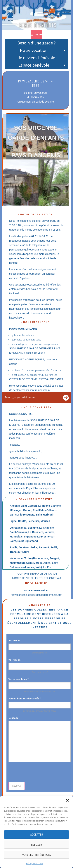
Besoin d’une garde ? (36, 43)
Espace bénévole (42, 65)
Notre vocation (43, 50)
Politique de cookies (35, 863)
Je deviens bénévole (36, 58)
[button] (67, 800)
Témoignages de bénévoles (20, 397)
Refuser (36, 845)
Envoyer (17, 786)
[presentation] (36, 772)
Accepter (37, 835)
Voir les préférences (37, 855)
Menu (39, 34)
